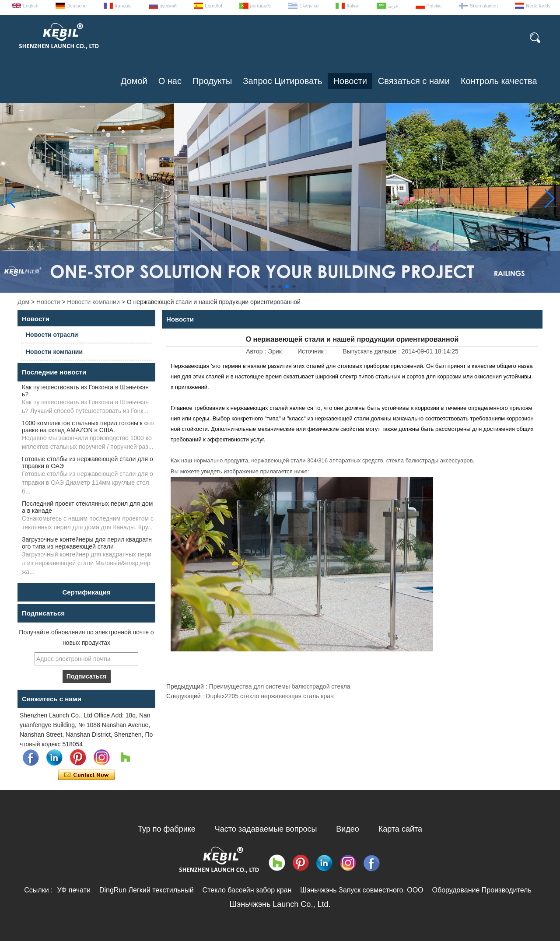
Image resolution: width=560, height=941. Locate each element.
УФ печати (73, 890)
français (123, 6)
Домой (134, 81)
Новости (350, 81)
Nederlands (538, 6)
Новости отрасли (52, 335)
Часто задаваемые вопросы (266, 829)
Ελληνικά (309, 6)
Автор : (257, 351)
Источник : (313, 351)
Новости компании (93, 302)
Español (213, 6)
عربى (393, 6)
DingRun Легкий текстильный (147, 890)
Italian (353, 6)
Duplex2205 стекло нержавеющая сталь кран (270, 696)
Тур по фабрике (167, 829)
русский (168, 6)
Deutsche (77, 6)
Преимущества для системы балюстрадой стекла (280, 686)
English (31, 6)
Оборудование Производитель (482, 890)
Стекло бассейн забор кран (247, 890)
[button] (266, 287)
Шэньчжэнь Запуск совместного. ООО (362, 890)
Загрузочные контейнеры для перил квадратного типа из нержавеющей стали (87, 543)
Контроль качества (499, 81)
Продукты (212, 81)
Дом (23, 302)
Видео (348, 829)
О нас (170, 81)
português (261, 6)
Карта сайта (400, 829)
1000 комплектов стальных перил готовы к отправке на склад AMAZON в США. (88, 427)
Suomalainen (484, 6)
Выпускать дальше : (372, 351)
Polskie (434, 6)
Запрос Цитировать (282, 81)
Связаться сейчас (86, 775)
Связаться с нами (414, 81)
